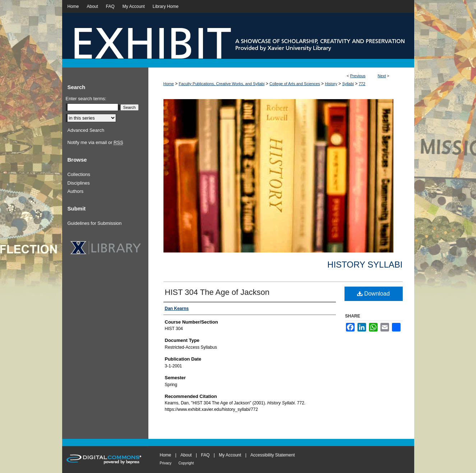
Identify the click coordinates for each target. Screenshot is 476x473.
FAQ (205, 455)
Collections (79, 174)
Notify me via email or (95, 143)
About (186, 455)
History (331, 84)
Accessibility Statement (272, 455)
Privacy (166, 463)
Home (169, 84)
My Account (230, 455)
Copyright (186, 463)
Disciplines (79, 183)
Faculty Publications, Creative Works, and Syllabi (222, 84)
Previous (358, 76)
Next (382, 76)
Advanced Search (86, 130)
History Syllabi (365, 265)
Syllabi (348, 84)
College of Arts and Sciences (295, 84)
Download (373, 294)
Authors (76, 191)
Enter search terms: (86, 99)
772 (362, 84)
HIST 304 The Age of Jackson (217, 292)
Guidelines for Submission (95, 223)
